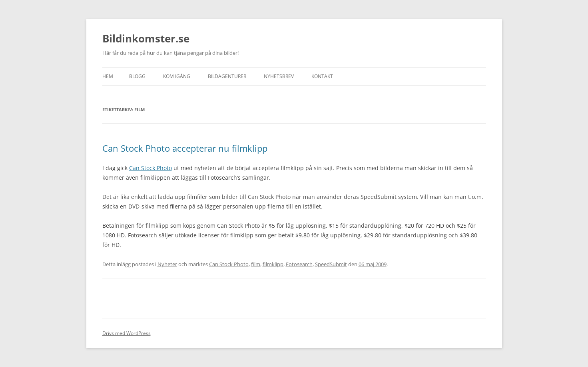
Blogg (137, 76)
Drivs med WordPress (127, 333)
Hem (108, 76)
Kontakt (322, 76)
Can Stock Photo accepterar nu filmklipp (185, 148)
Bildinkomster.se (146, 38)
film (256, 264)
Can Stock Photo (150, 168)
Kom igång (177, 76)
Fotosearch (299, 264)
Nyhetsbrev (279, 76)
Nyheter (167, 264)
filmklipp (273, 264)
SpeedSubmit (331, 264)
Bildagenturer (227, 76)
